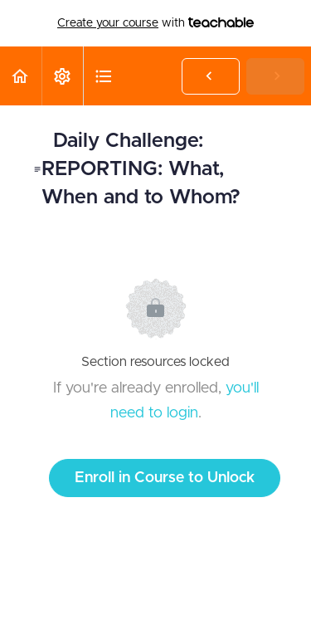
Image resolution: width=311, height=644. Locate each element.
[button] (21, 76)
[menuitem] (62, 76)
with (155, 23)
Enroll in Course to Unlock (165, 478)
